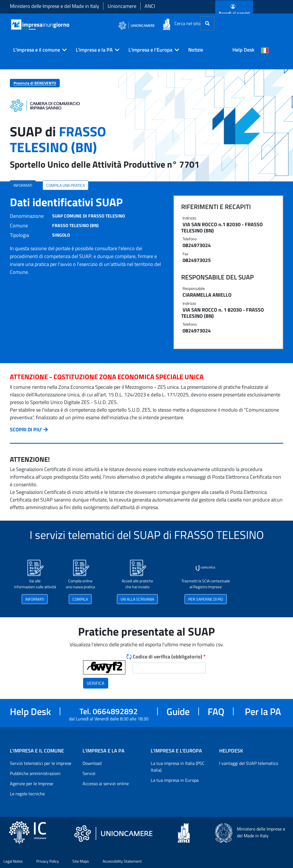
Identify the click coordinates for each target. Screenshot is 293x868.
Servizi (89, 773)
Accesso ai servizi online (106, 783)
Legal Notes (13, 861)
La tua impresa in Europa (175, 780)
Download (92, 763)
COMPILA (80, 599)
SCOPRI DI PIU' (26, 429)
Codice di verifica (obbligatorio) (169, 657)
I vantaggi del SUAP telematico (249, 763)
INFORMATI (23, 185)
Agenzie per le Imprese (32, 783)
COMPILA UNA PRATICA (66, 185)
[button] (38, 50)
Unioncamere (122, 6)
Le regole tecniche (27, 794)
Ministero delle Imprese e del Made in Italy (55, 6)
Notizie (196, 50)
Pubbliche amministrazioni (35, 773)
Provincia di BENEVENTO (35, 83)
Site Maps (81, 861)
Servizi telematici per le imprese (41, 763)
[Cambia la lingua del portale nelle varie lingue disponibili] (265, 50)
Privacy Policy (48, 861)
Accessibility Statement (122, 861)
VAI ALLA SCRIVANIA (137, 599)
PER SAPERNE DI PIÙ (206, 599)
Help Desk (243, 50)
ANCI (150, 6)
